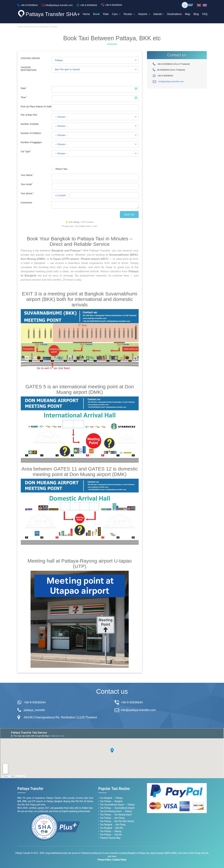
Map (188, 14)
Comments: (27, 203)
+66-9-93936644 (35, 702)
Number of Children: (31, 133)
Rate (106, 14)
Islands (159, 14)
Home (86, 14)
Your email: (27, 184)
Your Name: (27, 175)
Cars (116, 14)
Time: (24, 97)
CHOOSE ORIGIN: (31, 58)
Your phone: (27, 193)
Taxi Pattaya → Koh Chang (112, 818)
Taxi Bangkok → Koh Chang (113, 825)
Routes (129, 14)
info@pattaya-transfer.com (171, 81)
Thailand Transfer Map (110, 838)
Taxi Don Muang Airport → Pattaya (116, 811)
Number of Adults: (30, 124)
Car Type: (26, 151)
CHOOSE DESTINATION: (29, 69)
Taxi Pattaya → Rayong (111, 831)
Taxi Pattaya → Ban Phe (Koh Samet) (117, 821)
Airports (144, 14)
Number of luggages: (32, 142)
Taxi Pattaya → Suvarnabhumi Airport (117, 808)
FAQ (205, 14)
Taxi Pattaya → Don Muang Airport (116, 815)
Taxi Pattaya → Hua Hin (111, 835)
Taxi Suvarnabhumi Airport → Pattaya (117, 805)
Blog (196, 14)
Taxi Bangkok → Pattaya (111, 798)
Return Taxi (62, 169)
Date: (24, 88)
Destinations (174, 14)
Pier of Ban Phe (29, 115)
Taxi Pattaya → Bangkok (111, 801)
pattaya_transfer (35, 710)
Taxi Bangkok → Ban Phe (112, 828)
